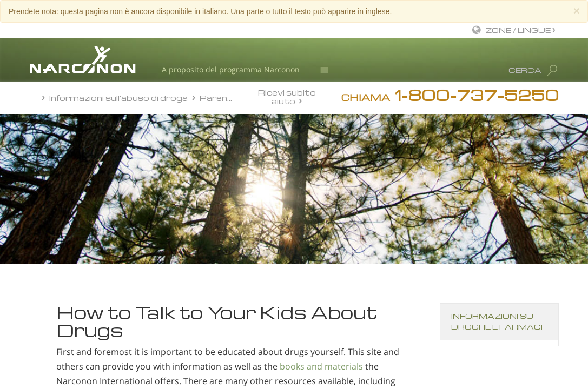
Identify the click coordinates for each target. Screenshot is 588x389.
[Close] (577, 11)
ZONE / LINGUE (519, 30)
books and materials (321, 366)
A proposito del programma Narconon (231, 69)
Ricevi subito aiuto (287, 96)
